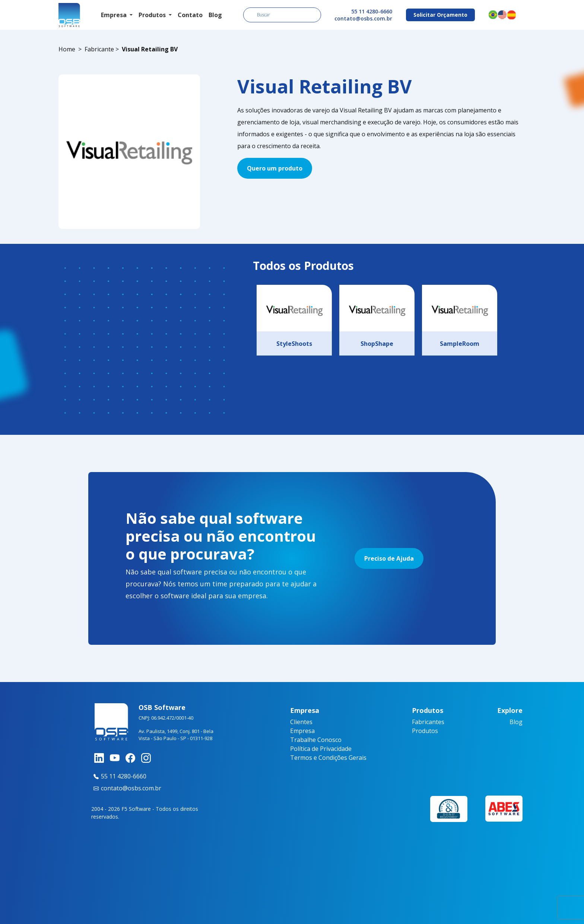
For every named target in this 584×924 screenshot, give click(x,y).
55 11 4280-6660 (372, 11)
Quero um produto (275, 168)
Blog (215, 15)
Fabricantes (428, 722)
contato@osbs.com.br (363, 18)
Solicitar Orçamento (440, 15)
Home (67, 49)
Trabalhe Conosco (316, 740)
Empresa (302, 731)
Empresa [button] (115, 15)
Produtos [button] (153, 15)
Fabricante (99, 49)
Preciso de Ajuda (389, 558)
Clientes (301, 722)
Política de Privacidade (321, 749)
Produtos (425, 731)
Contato (190, 15)
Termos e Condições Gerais (328, 758)
